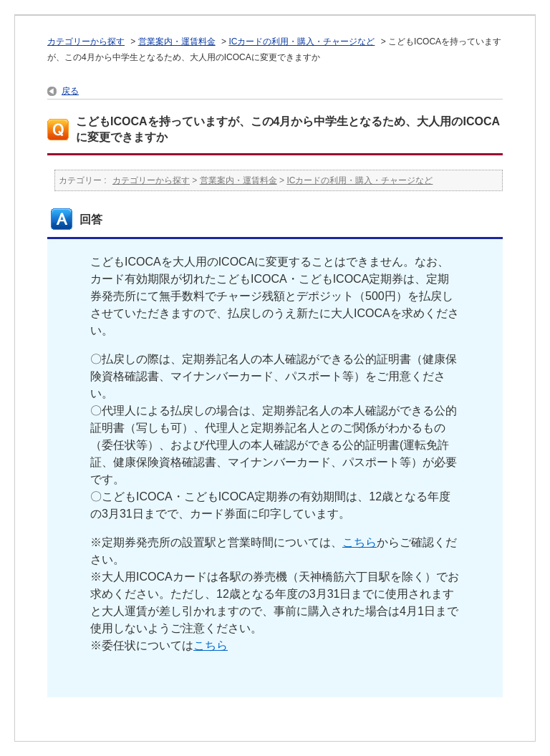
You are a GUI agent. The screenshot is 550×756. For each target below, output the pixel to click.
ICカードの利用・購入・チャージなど (301, 42)
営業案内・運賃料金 (177, 42)
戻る (70, 91)
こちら (360, 542)
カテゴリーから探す (86, 42)
